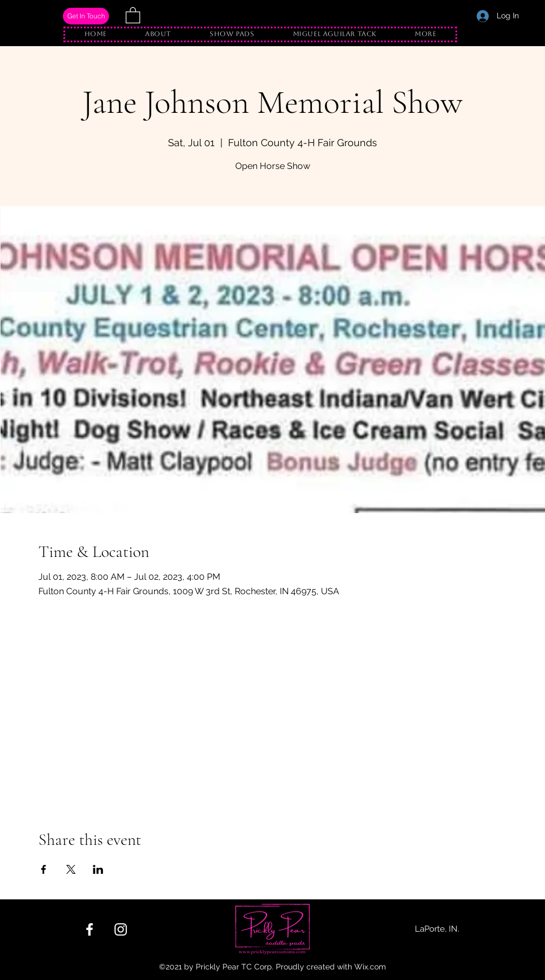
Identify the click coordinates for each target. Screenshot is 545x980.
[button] (133, 15)
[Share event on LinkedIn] (98, 869)
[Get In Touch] (86, 16)
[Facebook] (90, 929)
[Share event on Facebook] (44, 869)
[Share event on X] (71, 869)
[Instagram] (121, 929)
